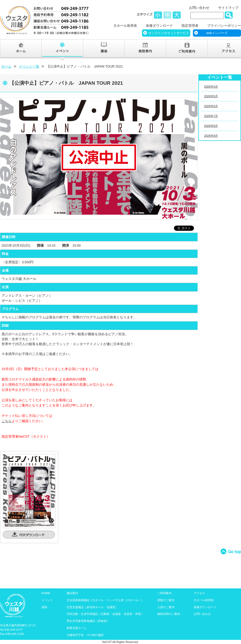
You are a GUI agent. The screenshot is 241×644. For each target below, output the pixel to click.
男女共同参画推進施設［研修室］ (88, 621)
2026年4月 (211, 87)
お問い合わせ (199, 8)
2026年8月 (211, 126)
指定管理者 (190, 26)
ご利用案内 (164, 593)
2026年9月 (211, 136)
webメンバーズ (217, 33)
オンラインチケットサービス (169, 33)
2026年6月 (211, 106)
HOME (46, 593)
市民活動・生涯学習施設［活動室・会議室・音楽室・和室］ (105, 614)
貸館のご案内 (166, 600)
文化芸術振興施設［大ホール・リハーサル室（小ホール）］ (105, 600)
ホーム (6, 66)
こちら (7, 421)
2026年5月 (211, 96)
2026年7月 (211, 116)
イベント (47, 600)
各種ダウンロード (159, 26)
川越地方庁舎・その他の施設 (85, 635)
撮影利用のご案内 (169, 614)
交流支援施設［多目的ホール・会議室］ (92, 607)
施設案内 (72, 593)
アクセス (199, 593)
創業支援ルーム (77, 628)
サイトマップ (228, 8)
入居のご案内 (166, 607)
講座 (44, 607)
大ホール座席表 (125, 26)
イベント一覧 (29, 66)
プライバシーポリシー (224, 26)
